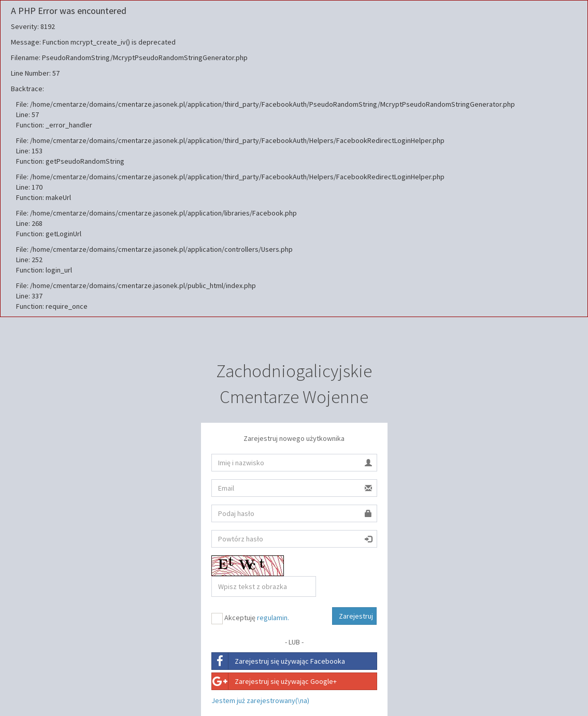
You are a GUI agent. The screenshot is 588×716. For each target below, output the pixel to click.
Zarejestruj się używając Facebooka (278, 661)
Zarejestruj (356, 616)
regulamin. (273, 618)
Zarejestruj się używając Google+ (274, 681)
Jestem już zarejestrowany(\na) (260, 700)
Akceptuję (250, 619)
